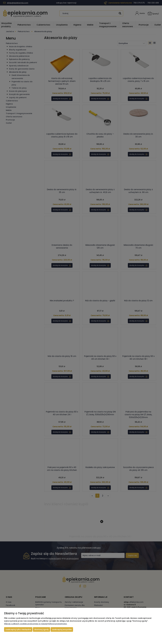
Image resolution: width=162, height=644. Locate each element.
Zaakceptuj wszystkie (62, 629)
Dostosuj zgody (41, 629)
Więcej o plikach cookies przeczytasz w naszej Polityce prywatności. (36, 624)
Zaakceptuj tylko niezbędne (18, 629)
